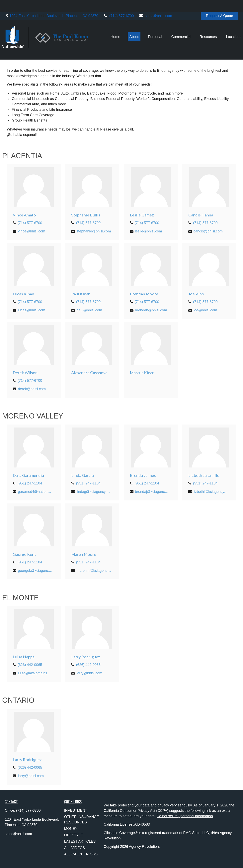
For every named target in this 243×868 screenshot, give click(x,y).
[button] (111, 25)
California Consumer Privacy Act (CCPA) (136, 811)
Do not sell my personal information (185, 816)
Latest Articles (80, 841)
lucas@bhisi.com (32, 310)
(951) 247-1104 (30, 483)
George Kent (24, 554)
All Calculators (81, 854)
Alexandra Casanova (89, 373)
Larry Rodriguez (86, 657)
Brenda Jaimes (143, 475)
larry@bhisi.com (89, 673)
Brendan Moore (144, 294)
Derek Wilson (25, 373)
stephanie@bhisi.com (94, 231)
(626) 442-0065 (30, 665)
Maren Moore (84, 554)
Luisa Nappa (24, 657)
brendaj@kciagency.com (153, 492)
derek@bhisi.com (32, 389)
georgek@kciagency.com (35, 571)
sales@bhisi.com (155, 4)
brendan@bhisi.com (151, 310)
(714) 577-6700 (119, 4)
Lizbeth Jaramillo (204, 475)
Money (71, 829)
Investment (76, 810)
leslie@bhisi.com (149, 231)
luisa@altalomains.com (35, 673)
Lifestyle (74, 835)
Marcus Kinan (142, 373)
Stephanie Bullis (86, 215)
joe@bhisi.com (205, 310)
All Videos (75, 848)
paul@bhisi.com (89, 310)
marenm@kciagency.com (94, 571)
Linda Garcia (82, 475)
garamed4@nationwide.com (35, 492)
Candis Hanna (201, 215)
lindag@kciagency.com (94, 492)
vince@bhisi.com (32, 231)
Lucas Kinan (23, 294)
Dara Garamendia (28, 475)
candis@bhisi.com (208, 231)
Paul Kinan (81, 294)
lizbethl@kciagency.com (211, 492)
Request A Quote (219, 4)
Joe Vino (196, 294)
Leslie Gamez (142, 215)
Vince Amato (24, 215)
